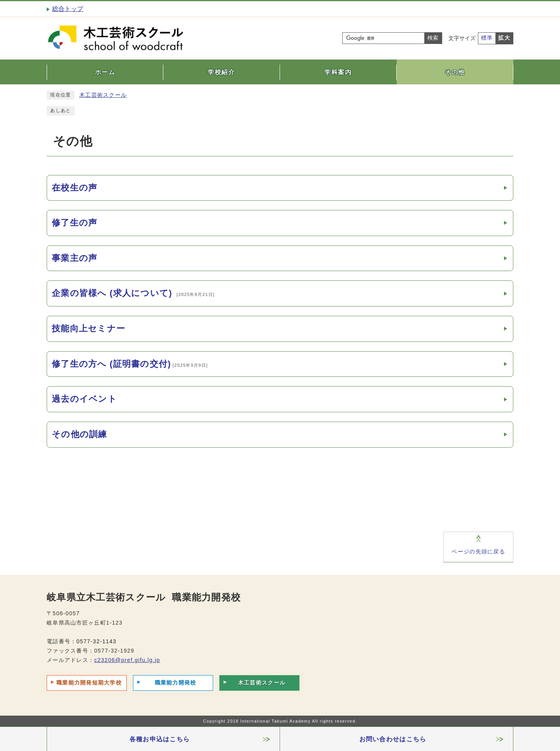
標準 (487, 38)
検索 (433, 38)
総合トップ (68, 9)
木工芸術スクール (103, 95)
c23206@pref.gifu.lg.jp (127, 660)
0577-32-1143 (96, 641)
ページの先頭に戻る (478, 552)
